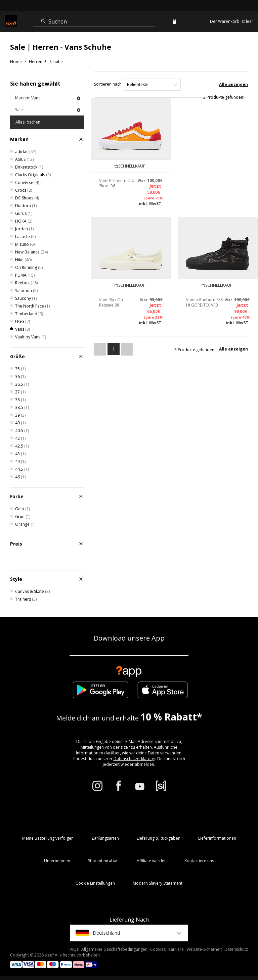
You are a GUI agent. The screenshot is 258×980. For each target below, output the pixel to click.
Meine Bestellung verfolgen (48, 838)
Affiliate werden (152, 861)
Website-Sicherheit (204, 949)
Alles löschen (28, 122)
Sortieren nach (108, 84)
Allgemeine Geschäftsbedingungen (114, 949)
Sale (48, 110)
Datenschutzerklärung (134, 759)
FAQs (74, 949)
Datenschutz (236, 949)
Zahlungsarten (105, 838)
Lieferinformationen (217, 838)
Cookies (158, 949)
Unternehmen (57, 861)
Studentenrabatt (103, 861)
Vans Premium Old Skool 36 (117, 183)
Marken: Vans (48, 98)
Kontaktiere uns (199, 861)
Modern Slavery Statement (158, 883)
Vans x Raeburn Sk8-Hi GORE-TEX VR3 (205, 302)
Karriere (176, 949)
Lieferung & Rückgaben (159, 838)
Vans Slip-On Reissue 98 (111, 302)
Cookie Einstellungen (95, 883)
